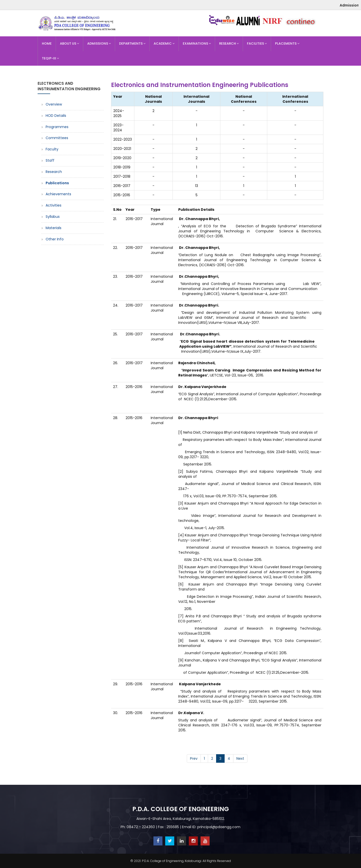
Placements (287, 43)
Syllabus (53, 217)
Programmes (57, 127)
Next (240, 758)
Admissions (99, 43)
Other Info (55, 239)
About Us (69, 43)
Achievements (58, 194)
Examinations (197, 43)
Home (47, 43)
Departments (132, 43)
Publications (57, 183)
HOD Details (56, 116)
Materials (54, 228)
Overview (54, 104)
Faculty (52, 149)
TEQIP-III (50, 58)
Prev (194, 758)
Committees (57, 138)
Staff (50, 160)
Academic (164, 43)
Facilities (257, 43)
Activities (54, 205)
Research (229, 43)
